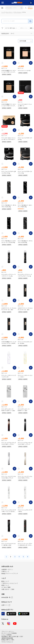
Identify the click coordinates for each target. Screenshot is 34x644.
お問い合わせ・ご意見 (8, 589)
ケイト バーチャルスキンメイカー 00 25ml (25, 343)
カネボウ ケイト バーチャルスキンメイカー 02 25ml (9, 309)
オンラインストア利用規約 (9, 633)
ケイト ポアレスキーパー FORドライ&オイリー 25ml (8, 410)
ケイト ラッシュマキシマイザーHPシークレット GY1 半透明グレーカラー (9, 511)
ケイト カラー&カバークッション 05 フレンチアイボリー (8, 139)
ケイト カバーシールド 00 (24, 71)
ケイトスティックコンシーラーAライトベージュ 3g (8, 275)
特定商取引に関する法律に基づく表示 (12, 637)
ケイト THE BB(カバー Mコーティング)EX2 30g (25, 206)
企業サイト (6, 605)
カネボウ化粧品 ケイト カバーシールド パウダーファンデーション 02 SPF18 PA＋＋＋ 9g (9, 71)
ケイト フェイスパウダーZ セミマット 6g (25, 172)
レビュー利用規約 (7, 635)
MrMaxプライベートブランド (10, 574)
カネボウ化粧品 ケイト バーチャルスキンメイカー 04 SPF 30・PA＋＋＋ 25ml (9, 343)
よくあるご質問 (6, 587)
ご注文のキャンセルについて (10, 583)
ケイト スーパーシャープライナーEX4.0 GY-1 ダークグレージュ (25, 544)
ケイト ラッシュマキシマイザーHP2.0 (25, 511)
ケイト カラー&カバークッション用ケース (25, 105)
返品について (5, 585)
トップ (3, 12)
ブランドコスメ (17, 12)
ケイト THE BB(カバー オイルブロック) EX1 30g (9, 206)
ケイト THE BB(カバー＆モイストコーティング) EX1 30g (9, 242)
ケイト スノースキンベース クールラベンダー (9, 376)
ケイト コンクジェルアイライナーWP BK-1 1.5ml (9, 544)
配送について (5, 581)
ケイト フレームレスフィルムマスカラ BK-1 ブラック (9, 477)
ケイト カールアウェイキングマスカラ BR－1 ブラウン (9, 444)
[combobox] (25, 41)
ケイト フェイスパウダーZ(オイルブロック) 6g (9, 172)
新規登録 (30, 9)
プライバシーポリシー (8, 632)
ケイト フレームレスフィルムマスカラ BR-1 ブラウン (25, 477)
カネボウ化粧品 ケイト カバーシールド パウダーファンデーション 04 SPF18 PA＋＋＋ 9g (9, 105)
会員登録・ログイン (7, 570)
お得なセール (5, 572)
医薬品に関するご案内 (8, 640)
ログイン (30, 7)
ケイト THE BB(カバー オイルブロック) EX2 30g (25, 242)
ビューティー (9, 12)
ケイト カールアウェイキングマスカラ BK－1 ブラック (25, 444)
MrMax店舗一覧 (7, 597)
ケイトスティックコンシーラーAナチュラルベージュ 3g (25, 275)
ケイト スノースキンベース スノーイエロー (25, 376)
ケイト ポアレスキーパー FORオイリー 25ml (24, 410)
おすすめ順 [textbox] (23, 41)
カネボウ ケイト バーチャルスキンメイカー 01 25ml (25, 309)
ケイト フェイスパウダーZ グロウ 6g (25, 139)
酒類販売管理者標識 (7, 638)
